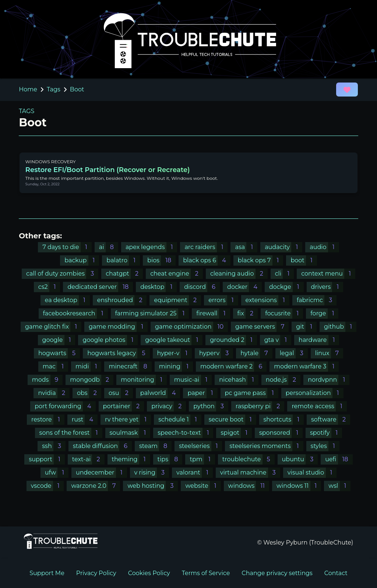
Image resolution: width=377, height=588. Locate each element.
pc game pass (252, 393)
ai (109, 247)
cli (284, 274)
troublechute (249, 459)
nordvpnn (329, 380)
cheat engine (177, 274)
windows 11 (299, 486)
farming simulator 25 (152, 313)
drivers (327, 287)
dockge (286, 287)
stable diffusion (102, 446)
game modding (118, 327)
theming (131, 459)
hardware (319, 340)
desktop (158, 287)
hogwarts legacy (118, 353)
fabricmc (317, 300)
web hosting (153, 486)
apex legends (151, 247)
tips (170, 459)
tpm (202, 459)
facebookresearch (75, 313)
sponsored (281, 433)
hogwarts (59, 353)
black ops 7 (261, 260)
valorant (195, 472)
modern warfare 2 (233, 366)
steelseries (200, 446)
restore (48, 419)
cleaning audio (239, 274)
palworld (160, 393)
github (340, 327)
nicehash (239, 380)
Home (28, 89)
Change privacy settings (277, 573)
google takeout (174, 340)
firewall (213, 313)
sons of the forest (71, 433)
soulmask (130, 433)
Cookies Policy (149, 573)
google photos (110, 340)
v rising (152, 472)
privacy (169, 406)
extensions (267, 300)
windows (249, 486)
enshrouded (122, 300)
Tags (54, 89)
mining (176, 366)
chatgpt (124, 274)
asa (246, 247)
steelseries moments (266, 446)
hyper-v (175, 353)
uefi (339, 459)
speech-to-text (185, 433)
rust (85, 419)
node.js (283, 380)
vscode (47, 486)
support (47, 459)
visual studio (312, 472)
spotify (326, 433)
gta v (278, 340)
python (211, 406)
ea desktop (67, 300)
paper (202, 393)
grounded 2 (233, 340)
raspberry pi (260, 406)
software (331, 419)
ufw (57, 472)
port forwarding (65, 406)
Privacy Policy (96, 573)
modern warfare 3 (306, 366)
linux (329, 353)
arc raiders (206, 247)
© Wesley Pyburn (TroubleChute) (305, 542)
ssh (54, 446)
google (59, 340)
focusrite (284, 313)
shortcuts (284, 419)
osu (121, 393)
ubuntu (300, 459)
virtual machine (250, 472)
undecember (101, 472)
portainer (124, 406)
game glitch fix (53, 327)
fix (248, 313)
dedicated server (100, 287)
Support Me (47, 573)
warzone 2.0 (96, 486)
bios (161, 260)
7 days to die (67, 247)
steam (155, 446)
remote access (319, 406)
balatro (123, 260)
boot (304, 260)
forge (324, 313)
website (203, 486)
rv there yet (128, 419)
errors (223, 300)
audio (324, 247)
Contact (336, 573)
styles (325, 446)
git (306, 327)
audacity (283, 247)
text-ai (88, 459)
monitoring (144, 380)
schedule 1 (180, 419)
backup (82, 260)
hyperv (216, 353)
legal (294, 353)
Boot (77, 89)
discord (202, 287)
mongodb (92, 380)
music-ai (193, 380)
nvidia (54, 393)
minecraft (130, 366)
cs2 (49, 287)
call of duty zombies (62, 274)
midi (88, 366)
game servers (262, 327)
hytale (256, 353)
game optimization (191, 327)
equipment (177, 300)
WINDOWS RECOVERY (51, 162)
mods (47, 380)
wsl (339, 486)
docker (244, 287)
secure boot (232, 419)
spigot (236, 433)
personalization (315, 393)
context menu (328, 274)
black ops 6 (207, 260)
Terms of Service (206, 573)
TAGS (27, 111)
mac (55, 366)
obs (89, 393)
